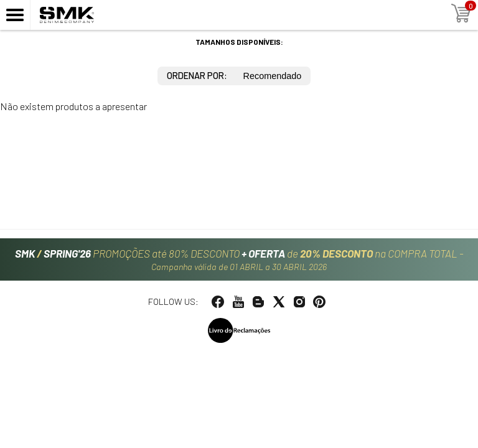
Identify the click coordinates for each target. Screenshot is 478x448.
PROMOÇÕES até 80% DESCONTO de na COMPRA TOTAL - (239, 259)
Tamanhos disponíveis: (239, 42)
